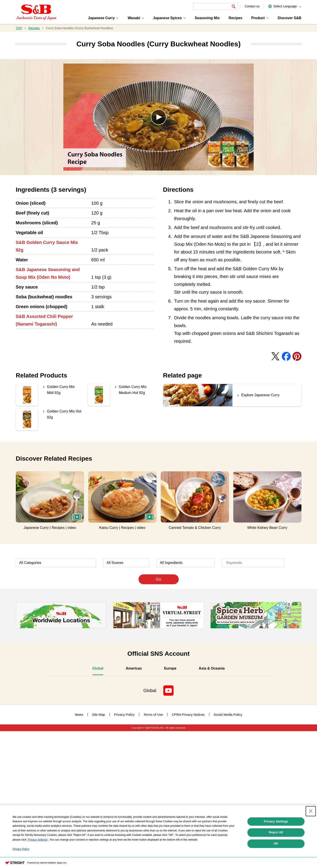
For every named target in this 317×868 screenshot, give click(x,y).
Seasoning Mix (207, 18)
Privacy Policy (21, 849)
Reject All (276, 832)
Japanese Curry (101, 18)
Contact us (252, 6)
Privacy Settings (276, 821)
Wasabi (134, 18)
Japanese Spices (167, 18)
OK (276, 843)
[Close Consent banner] (311, 811)
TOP (19, 28)
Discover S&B (290, 18)
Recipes (235, 18)
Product (258, 18)
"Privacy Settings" (38, 840)
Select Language (285, 6)
